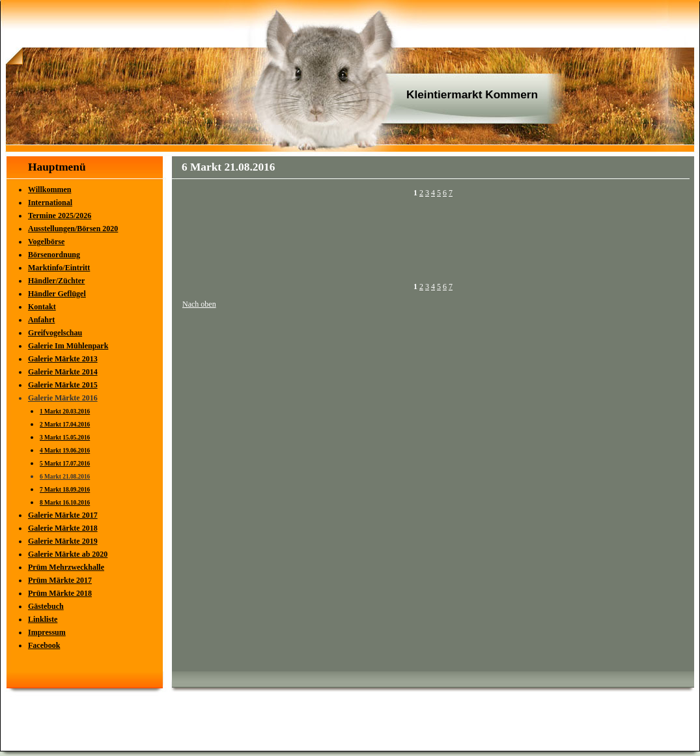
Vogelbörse (46, 242)
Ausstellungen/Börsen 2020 (73, 229)
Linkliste (43, 619)
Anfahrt (41, 320)
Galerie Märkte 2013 (63, 359)
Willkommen (49, 189)
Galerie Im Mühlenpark (68, 346)
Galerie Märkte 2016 (63, 398)
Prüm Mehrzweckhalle (66, 567)
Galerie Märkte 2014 (63, 372)
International (50, 203)
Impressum (47, 632)
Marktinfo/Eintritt (59, 268)
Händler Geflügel (57, 294)
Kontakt (42, 307)
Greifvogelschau (55, 333)
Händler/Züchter (56, 281)
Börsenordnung (54, 255)
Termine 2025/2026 (60, 216)
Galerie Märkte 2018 (63, 528)
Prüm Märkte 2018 (60, 593)
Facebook (44, 645)
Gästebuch (46, 606)
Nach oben (199, 304)
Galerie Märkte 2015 (63, 385)
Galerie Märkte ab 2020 (68, 554)
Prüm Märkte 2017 (60, 580)
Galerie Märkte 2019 (63, 541)
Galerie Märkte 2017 (63, 515)
